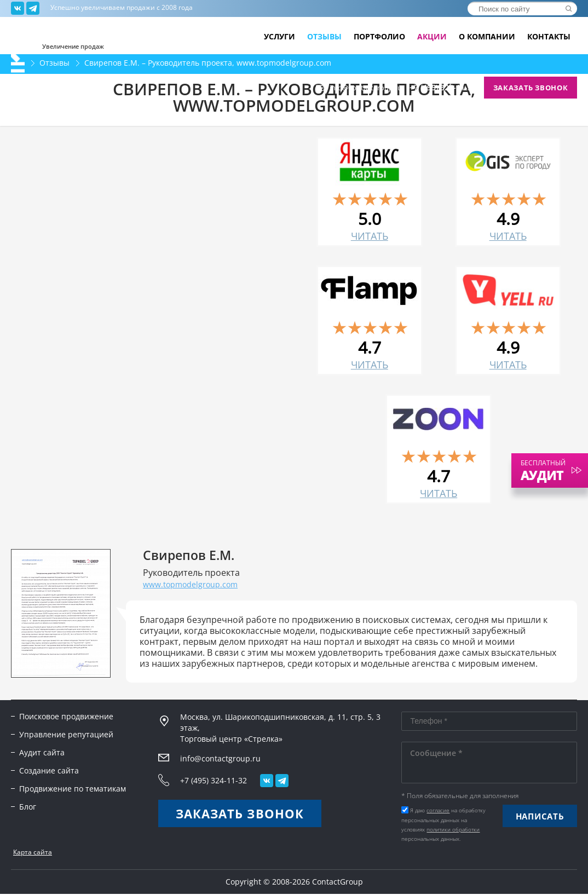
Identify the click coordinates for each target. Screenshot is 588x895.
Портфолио (379, 37)
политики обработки (453, 829)
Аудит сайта (42, 752)
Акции (432, 37)
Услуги (279, 37)
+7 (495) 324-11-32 (443, 88)
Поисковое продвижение (66, 716)
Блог (28, 807)
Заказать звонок (531, 88)
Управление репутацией (66, 734)
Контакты (549, 37)
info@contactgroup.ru (366, 88)
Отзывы (324, 37)
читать (370, 236)
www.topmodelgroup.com (190, 584)
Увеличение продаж (73, 46)
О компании (487, 37)
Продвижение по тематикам (73, 789)
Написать (540, 816)
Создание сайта (49, 770)
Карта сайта (33, 852)
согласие (438, 810)
